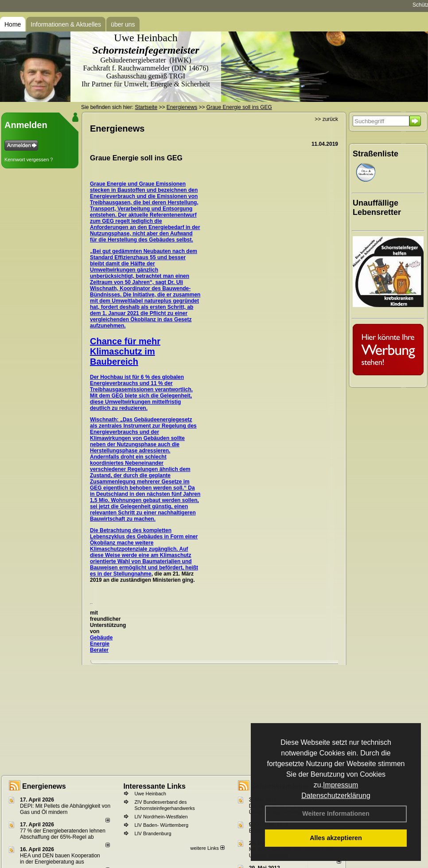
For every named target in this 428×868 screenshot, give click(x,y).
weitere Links (207, 848)
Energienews (44, 786)
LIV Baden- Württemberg (161, 825)
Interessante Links (154, 786)
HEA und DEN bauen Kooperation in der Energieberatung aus (60, 859)
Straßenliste (375, 154)
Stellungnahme (132, 574)
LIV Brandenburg (153, 833)
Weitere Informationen (336, 814)
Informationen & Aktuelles (66, 24)
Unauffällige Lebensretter (377, 208)
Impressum (340, 785)
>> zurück (326, 119)
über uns (123, 24)
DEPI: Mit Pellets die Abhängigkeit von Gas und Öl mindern (65, 809)
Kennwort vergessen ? (29, 160)
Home (13, 24)
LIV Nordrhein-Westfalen (161, 817)
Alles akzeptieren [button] (336, 838)
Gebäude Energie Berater (101, 644)
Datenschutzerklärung (336, 796)
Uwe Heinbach (150, 794)
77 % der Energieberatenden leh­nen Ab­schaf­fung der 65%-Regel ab (63, 834)
